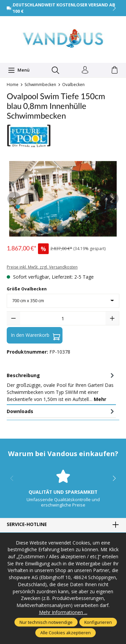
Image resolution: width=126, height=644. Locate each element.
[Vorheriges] (14, 199)
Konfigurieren (98, 622)
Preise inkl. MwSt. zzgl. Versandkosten (42, 267)
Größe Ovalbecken (27, 289)
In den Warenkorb (35, 335)
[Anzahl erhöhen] (112, 318)
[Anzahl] (63, 318)
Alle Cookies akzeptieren (66, 633)
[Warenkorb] (115, 70)
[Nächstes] (112, 199)
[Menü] (19, 70)
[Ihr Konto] (85, 70)
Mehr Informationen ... (63, 612)
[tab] (61, 387)
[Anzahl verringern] (13, 318)
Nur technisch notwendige (46, 622)
